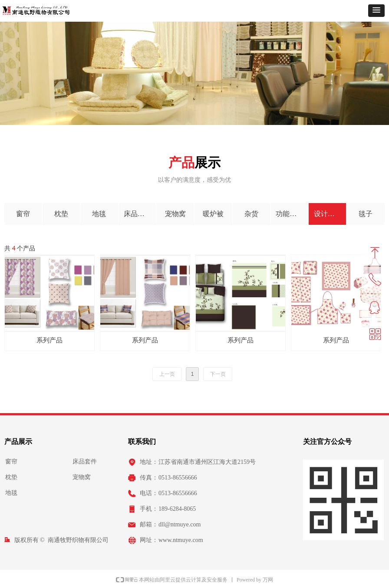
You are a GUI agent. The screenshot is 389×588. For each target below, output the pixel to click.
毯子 (366, 214)
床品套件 (138, 214)
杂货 (251, 214)
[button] (376, 11)
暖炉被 (213, 214)
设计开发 (328, 214)
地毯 (99, 214)
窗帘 (23, 214)
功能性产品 (292, 214)
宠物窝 (175, 214)
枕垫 (61, 214)
